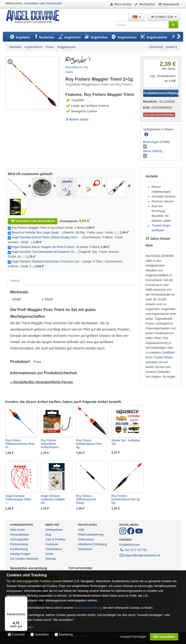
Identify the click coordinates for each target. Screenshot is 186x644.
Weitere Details (77, 120)
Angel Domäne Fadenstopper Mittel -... (18, 499)
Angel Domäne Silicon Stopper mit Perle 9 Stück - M (45, 247)
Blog (48, 535)
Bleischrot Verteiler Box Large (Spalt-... (37, 233)
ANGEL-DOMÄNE (35, 17)
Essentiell (18, 634)
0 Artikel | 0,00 (164, 17)
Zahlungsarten (19, 539)
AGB (81, 530)
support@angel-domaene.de (140, 555)
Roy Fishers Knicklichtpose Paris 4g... (89, 444)
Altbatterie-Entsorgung (92, 544)
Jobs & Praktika (55, 539)
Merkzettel (145, 4)
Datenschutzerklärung (88, 608)
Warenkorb (168, 4)
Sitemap (51, 559)
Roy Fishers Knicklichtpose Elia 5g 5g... (126, 499)
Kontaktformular (129, 545)
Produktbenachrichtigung (161, 93)
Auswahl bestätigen (134, 637)
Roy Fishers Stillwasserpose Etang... (86, 499)
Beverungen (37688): (157, 142)
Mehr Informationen (20, 627)
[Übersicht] (156, 47)
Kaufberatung (19, 549)
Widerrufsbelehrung (91, 535)
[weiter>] (171, 47)
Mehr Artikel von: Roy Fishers (77, 70)
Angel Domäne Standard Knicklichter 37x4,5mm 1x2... (46, 262)
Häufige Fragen (20, 554)
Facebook (52, 544)
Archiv (49, 554)
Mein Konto (121, 4)
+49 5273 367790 (133, 550)
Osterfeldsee (54, 549)
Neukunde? (54, 3)
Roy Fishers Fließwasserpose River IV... (20, 444)
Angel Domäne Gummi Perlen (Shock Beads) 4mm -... (47, 237)
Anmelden (31, 3)
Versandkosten (20, 535)
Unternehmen (54, 530)
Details (15, 281)
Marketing (66, 634)
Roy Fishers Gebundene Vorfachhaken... (51, 444)
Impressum (85, 549)
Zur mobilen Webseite (24, 559)
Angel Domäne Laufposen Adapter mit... (53, 499)
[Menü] (24, 599)
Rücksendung (19, 544)
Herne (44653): (153, 151)
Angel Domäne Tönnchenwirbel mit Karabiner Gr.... (44, 252)
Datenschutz (86, 539)
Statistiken (42, 634)
